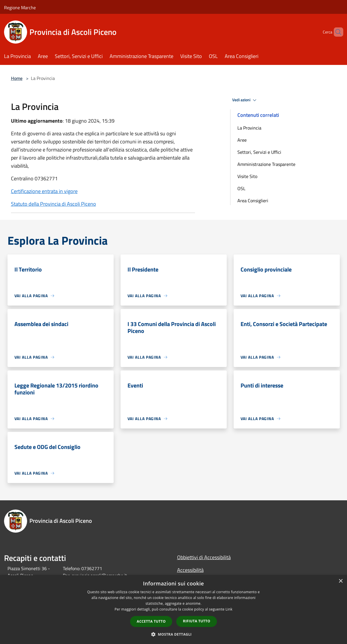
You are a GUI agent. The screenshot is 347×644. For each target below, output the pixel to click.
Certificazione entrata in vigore (44, 191)
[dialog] (173, 610)
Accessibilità (190, 570)
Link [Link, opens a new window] (229, 609)
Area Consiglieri (253, 201)
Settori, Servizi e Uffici (259, 152)
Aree (242, 140)
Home (17, 78)
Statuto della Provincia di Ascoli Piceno (54, 204)
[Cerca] (336, 32)
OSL (241, 188)
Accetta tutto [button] (151, 621)
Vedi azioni (245, 100)
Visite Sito (247, 176)
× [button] (341, 581)
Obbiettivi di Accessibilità (204, 557)
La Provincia (249, 128)
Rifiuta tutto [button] (197, 621)
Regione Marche (20, 8)
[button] (174, 634)
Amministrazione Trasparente (266, 164)
